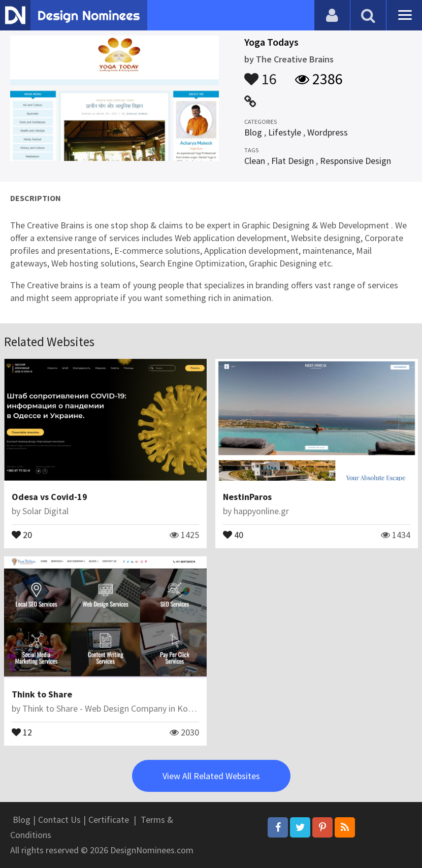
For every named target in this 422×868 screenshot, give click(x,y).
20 (22, 534)
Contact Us (59, 820)
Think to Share (42, 694)
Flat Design (293, 161)
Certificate (109, 820)
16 (261, 74)
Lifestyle (285, 132)
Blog (253, 132)
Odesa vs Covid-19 (50, 497)
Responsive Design (355, 161)
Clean (255, 161)
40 (233, 534)
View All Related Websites (211, 776)
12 (22, 731)
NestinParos (247, 497)
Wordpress (328, 132)
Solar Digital (45, 511)
